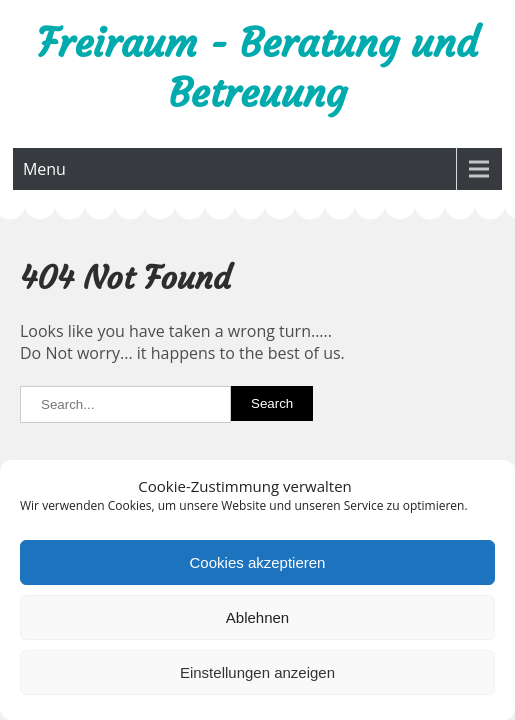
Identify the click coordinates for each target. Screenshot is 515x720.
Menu (44, 169)
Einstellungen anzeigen (257, 672)
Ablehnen (257, 617)
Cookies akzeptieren (258, 562)
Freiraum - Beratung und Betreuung (257, 68)
